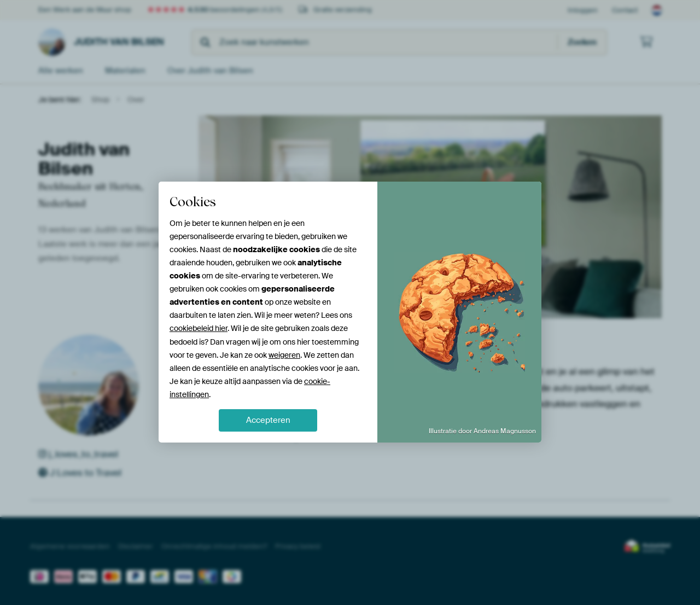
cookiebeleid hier (199, 328)
